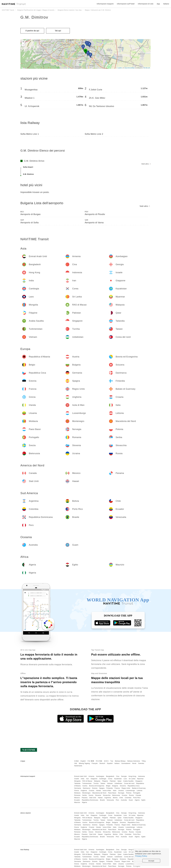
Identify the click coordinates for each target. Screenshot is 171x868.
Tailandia (77, 783)
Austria (85, 786)
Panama (85, 798)
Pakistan (113, 781)
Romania (77, 795)
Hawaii (100, 798)
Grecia (76, 791)
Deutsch (102, 763)
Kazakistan (118, 779)
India (83, 779)
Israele (77, 779)
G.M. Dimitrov (34, 17)
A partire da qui (32, 31)
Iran (87, 779)
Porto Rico (137, 798)
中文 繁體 (91, 761)
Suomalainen (126, 763)
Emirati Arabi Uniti (80, 776)
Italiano (117, 763)
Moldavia (77, 793)
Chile (121, 798)
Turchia (96, 783)
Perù (117, 800)
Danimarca (87, 788)
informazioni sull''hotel (126, 4)
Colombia (128, 798)
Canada (138, 795)
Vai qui (58, 31)
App (158, 4)
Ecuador (77, 800)
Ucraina (125, 795)
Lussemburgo (130, 791)
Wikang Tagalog (84, 763)
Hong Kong (132, 776)
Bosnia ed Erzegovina (97, 786)
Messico (77, 798)
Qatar (120, 781)
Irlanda (98, 791)
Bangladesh (110, 776)
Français (95, 763)
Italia (115, 791)
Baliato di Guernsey (139, 788)
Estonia (95, 788)
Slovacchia (107, 795)
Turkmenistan (87, 783)
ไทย (112, 761)
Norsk (134, 763)
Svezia (91, 795)
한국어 (106, 761)
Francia (117, 788)
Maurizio (77, 802)
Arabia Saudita (128, 781)
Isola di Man (107, 791)
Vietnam (110, 783)
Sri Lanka (132, 779)
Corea (110, 779)
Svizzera (123, 786)
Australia (124, 800)
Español (110, 763)
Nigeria (85, 802)
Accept (151, 861)
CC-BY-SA (147, 68)
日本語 (76, 761)
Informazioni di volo (146, 4)
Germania (78, 788)
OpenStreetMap (130, 68)
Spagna (102, 788)
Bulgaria (115, 786)
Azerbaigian (100, 776)
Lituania (121, 791)
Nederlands (78, 766)
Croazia (91, 791)
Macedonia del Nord (99, 793)
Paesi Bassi (112, 793)
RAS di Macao (87, 781)
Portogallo (137, 793)
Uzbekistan (118, 783)
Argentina (108, 798)
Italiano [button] (166, 4)
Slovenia (98, 795)
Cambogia (103, 779)
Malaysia (97, 781)
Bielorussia (116, 795)
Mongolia (77, 781)
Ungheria (84, 791)
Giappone (94, 779)
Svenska (141, 763)
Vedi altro (146, 164)
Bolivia (115, 798)
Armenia (91, 776)
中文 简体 (99, 761)
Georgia (124, 776)
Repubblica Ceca (134, 786)
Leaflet (120, 68)
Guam (131, 800)
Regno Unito (126, 788)
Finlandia (110, 788)
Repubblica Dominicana (90, 800)
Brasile (102, 800)
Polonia (129, 793)
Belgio (108, 786)
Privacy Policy (141, 856)
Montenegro (86, 793)
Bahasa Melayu (120, 761)
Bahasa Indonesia (134, 761)
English (83, 761)
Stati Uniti (93, 798)
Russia (131, 795)
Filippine (105, 781)
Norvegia (121, 793)
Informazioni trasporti (105, 4)
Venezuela (110, 800)
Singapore (139, 781)
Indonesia (141, 776)
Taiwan (103, 783)
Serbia (85, 795)
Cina (118, 776)
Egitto (143, 800)
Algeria (137, 800)
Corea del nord (129, 783)
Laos (125, 779)
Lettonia (140, 791)
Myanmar (140, 779)
